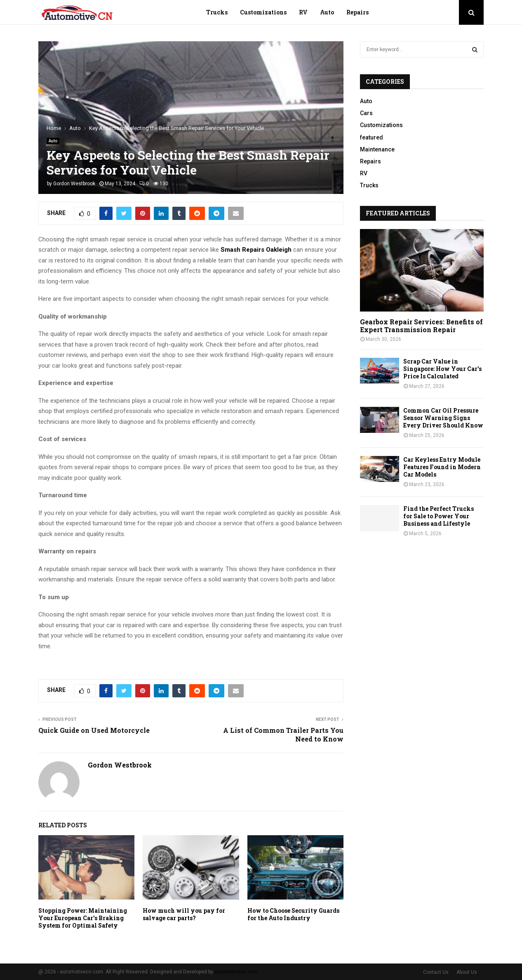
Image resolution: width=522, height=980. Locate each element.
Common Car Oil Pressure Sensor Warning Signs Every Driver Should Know (443, 418)
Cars (366, 113)
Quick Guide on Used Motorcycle (94, 730)
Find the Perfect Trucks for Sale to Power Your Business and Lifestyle (439, 516)
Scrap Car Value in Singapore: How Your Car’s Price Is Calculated (442, 369)
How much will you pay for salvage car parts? (184, 914)
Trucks (217, 12)
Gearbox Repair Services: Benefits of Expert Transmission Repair (421, 326)
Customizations (263, 12)
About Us (467, 972)
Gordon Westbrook (74, 184)
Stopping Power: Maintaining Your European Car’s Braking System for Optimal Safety (83, 918)
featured (372, 137)
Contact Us (436, 972)
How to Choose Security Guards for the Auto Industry (293, 914)
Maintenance (377, 149)
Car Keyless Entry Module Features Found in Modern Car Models (442, 467)
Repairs (357, 12)
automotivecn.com (236, 972)
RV (303, 12)
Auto (327, 12)
